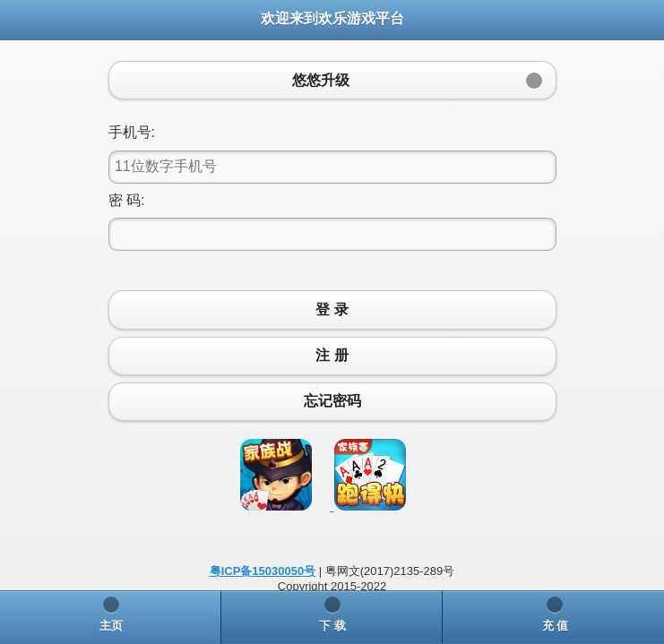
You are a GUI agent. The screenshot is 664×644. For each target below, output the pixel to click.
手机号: (132, 132)
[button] (332, 80)
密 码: (127, 200)
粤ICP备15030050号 (263, 571)
